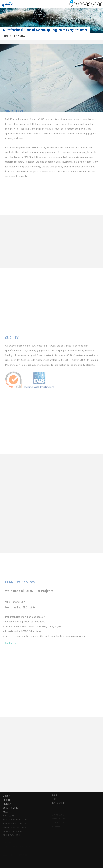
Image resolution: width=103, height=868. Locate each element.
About (13, 36)
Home (5, 36)
